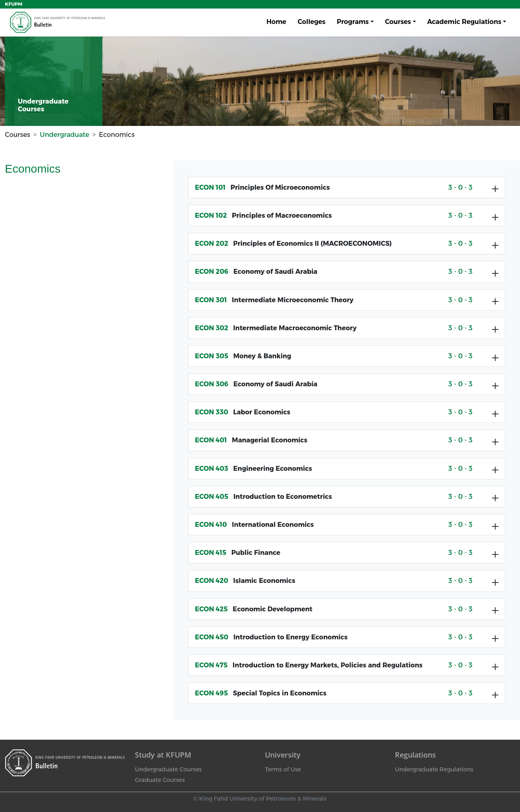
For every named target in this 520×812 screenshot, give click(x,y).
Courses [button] (398, 22)
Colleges (312, 22)
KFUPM (14, 4)
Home (276, 22)
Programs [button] (353, 22)
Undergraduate (65, 135)
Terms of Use (283, 769)
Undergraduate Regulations (434, 769)
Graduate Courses (160, 780)
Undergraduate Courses (168, 769)
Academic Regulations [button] (464, 22)
